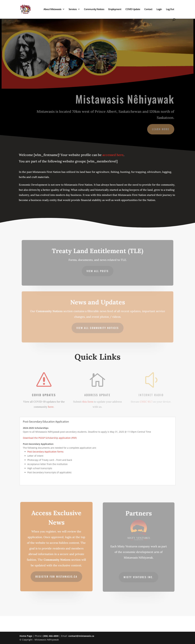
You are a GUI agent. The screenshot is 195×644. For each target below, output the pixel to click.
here (51, 407)
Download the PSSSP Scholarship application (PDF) (50, 438)
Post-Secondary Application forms (45, 452)
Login (159, 9)
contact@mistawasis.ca (81, 636)
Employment (115, 9)
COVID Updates (44, 395)
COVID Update (133, 9)
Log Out (170, 9)
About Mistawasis (52, 9)
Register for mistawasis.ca (56, 576)
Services (73, 9)
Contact (148, 9)
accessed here (113, 155)
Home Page (26, 636)
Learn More (160, 129)
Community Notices (94, 9)
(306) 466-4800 (51, 636)
